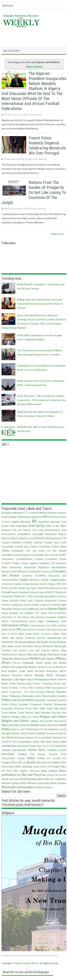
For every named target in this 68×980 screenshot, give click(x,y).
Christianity (17, 551)
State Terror (43, 746)
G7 (53, 592)
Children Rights (59, 547)
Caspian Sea (51, 542)
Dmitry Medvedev (20, 572)
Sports (56, 742)
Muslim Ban (51, 663)
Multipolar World (33, 663)
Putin (56, 709)
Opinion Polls (43, 688)
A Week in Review (46, 513)
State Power (30, 746)
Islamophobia (54, 638)
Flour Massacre (53, 588)
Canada (5, 542)
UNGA (63, 763)
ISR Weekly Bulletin (25, 642)
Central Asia (22, 546)
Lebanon (55, 650)
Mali (29, 654)
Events (44, 584)
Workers (62, 783)
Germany (62, 596)
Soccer (38, 738)
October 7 (15, 688)
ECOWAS (40, 576)
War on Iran (61, 775)
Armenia (6, 530)
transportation (8, 758)
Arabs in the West (56, 526)
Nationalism (52, 671)
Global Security (10, 600)
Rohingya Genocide (20, 725)
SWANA (33, 750)
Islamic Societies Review (26, 963)
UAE (20, 762)
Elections (35, 580)
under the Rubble (50, 762)
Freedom (23, 592)
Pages (8, 6)
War (19, 775)
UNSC (18, 766)
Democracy (16, 567)
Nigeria (30, 679)
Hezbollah (56, 605)
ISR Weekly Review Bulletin (51, 642)
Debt (4, 567)
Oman (24, 688)
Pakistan (50, 692)
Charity (34, 546)
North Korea (9, 683)
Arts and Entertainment (46, 530)
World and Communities (17, 787)
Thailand (22, 754)
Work (54, 783)
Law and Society (39, 650)
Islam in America (30, 630)
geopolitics (51, 596)
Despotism (30, 567)
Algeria (15, 522)
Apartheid (44, 522)
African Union (59, 517)
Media (63, 654)
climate (63, 551)
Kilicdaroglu (60, 646)
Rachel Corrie (17, 713)
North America (58, 679)
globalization (51, 601)
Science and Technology (24, 729)
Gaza (17, 596)
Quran (5, 713)
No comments (36, 115)
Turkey (31, 758)
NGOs (50, 675)
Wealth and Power (11, 779)
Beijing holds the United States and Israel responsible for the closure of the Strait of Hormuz (40, 304)
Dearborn (61, 563)
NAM (30, 671)
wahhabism (9, 775)
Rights (5, 725)
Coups (63, 559)
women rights (43, 783)
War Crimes (48, 775)
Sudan (52, 746)
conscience (8, 559)
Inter (64, 621)
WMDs (23, 783)
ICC (37, 613)
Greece (62, 600)
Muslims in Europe (47, 667)
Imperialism (7, 617)
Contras (39, 559)
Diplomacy (43, 567)
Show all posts (35, 66)
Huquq (5, 613)
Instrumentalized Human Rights (27, 621)
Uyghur (24, 771)
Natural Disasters (12, 675)
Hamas (28, 605)
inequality (51, 617)
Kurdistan (6, 650)
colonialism (7, 555)
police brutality (58, 696)
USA (16, 771)
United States (8, 767)
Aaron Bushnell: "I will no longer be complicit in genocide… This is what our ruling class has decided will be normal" (41, 400)
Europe (35, 584)
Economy (27, 576)
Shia (4, 738)
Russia (35, 725)
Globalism (39, 601)
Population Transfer (45, 700)
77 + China (30, 513)
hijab (64, 605)
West (41, 779)
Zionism (48, 787)
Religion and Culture (53, 716)
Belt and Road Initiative (15, 538)
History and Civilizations (26, 609)
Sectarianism (51, 729)
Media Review (21, 659)
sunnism (6, 750)
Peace (5, 696)
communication (22, 555)
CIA (28, 551)
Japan (11, 646)
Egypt (24, 580)
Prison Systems (19, 704)
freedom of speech (37, 592)
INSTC (5, 621)
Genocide (39, 596)
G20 (49, 592)
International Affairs (15, 625)
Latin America (20, 650)
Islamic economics (42, 634)
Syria (42, 750)
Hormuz (44, 609)
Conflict (62, 555)
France (14, 592)
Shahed (15, 733)
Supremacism (19, 750)
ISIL (19, 629)
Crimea (16, 563)
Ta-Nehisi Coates (57, 750)
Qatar (63, 708)
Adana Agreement (20, 517)
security (63, 729)
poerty (38, 696)
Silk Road (11, 737)
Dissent (6, 571)
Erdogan (26, 584)
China (5, 550)
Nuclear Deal (24, 683)
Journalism (28, 646)
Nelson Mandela (34, 675)
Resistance (60, 721)
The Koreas (38, 754)
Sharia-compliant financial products (47, 733)
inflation (62, 617)
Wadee (63, 771)
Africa (47, 517)
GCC (24, 596)
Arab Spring (37, 526)
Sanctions (54, 725)
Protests (19, 708)
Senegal (6, 733)
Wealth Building (29, 779)
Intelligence (52, 621)
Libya (64, 650)
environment (8, 584)
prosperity (7, 708)
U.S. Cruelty (54, 758)
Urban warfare (40, 767)
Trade (64, 754)
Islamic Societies (25, 638)
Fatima (52, 584)
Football (6, 592)
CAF (64, 538)
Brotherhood (54, 538)
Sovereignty (25, 742)
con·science (51, 555)
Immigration (61, 613)
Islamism (41, 638)
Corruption (51, 559)
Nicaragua (61, 675)
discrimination (59, 567)
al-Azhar (6, 522)
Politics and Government (18, 700)
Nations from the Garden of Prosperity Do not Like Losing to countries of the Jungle (34, 193)
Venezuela (34, 771)
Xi (35, 787)
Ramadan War (59, 713)
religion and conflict (29, 717)
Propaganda (36, 704)
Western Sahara (10, 783)
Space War (39, 742)
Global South (27, 601)
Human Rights (57, 609)
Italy (4, 646)
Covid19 (6, 563)
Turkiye (41, 758)
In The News (21, 617)
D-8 (53, 563)
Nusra (5, 688)
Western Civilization (55, 779)
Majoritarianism (9, 655)
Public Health (46, 709)
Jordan (18, 646)
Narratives (40, 671)
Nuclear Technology (43, 684)
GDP (30, 596)
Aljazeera (25, 522)
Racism (29, 713)
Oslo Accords (37, 692)
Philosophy (28, 696)
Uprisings (27, 766)
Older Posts (57, 234)
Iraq (4, 629)
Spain (48, 742)
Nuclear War (60, 684)
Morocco (17, 663)
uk (24, 763)
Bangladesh (51, 534)
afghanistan (37, 517)
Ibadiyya (14, 613)
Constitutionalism (24, 559)
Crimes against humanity (35, 563)
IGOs (51, 613)
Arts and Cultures (21, 530)
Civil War (52, 551)
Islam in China (45, 630)
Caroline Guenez (33, 542)
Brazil (32, 538)
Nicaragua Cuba (10, 679)
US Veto (7, 771)
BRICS (43, 538)
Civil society (38, 551)
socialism (46, 737)
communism (37, 555)
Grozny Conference (12, 605)
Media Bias (7, 659)
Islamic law (8, 638)
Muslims (33, 667)
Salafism (44, 725)
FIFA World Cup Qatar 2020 (28, 588)
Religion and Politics (15, 721)
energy (45, 580)
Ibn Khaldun (27, 613)
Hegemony (45, 605)
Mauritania (53, 654)
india (32, 617)
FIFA (59, 584)
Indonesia (40, 617)
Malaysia (22, 655)
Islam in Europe (59, 630)
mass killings (40, 654)
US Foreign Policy (57, 766)
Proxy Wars (32, 708)
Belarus (62, 534)
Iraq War (12, 630)
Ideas (44, 613)
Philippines (15, 696)
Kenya (38, 646)
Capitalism (16, 542)
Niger (23, 679)
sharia (24, 733)
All (34, 521)
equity (18, 584)
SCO (41, 729)
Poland (45, 696)
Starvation (17, 746)
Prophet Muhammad (55, 704)
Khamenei (48, 646)
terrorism (8, 754)
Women (32, 783)
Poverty (5, 704)
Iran (54, 625)
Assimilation (24, 534)
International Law (40, 625)
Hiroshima (7, 609)
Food (64, 588)
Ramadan (46, 713)
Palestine (61, 692)
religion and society (42, 721)
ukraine (31, 762)
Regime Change (10, 717)
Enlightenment (58, 580)
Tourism (53, 754)
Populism (62, 700)
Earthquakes (35, 572)
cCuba (63, 542)
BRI (37, 538)
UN (38, 762)
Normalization (42, 679)
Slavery (30, 737)
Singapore (21, 738)
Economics (47, 572)
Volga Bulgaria (49, 771)
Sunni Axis (61, 746)
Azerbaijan (38, 534)
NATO (63, 671)
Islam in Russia (9, 634)
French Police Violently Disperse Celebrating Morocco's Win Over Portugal (47, 146)
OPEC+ (31, 688)
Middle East (37, 658)
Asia (64, 530)
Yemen (40, 787)
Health (35, 605)
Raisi (37, 713)
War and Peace (31, 775)
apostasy (55, 522)
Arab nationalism (19, 526)
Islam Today (25, 634)
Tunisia (21, 758)
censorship (8, 546)
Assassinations (9, 534)
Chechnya (44, 546)
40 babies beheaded (13, 513)
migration (50, 659)
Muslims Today (17, 671)
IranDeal (62, 626)
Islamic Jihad (59, 634)
